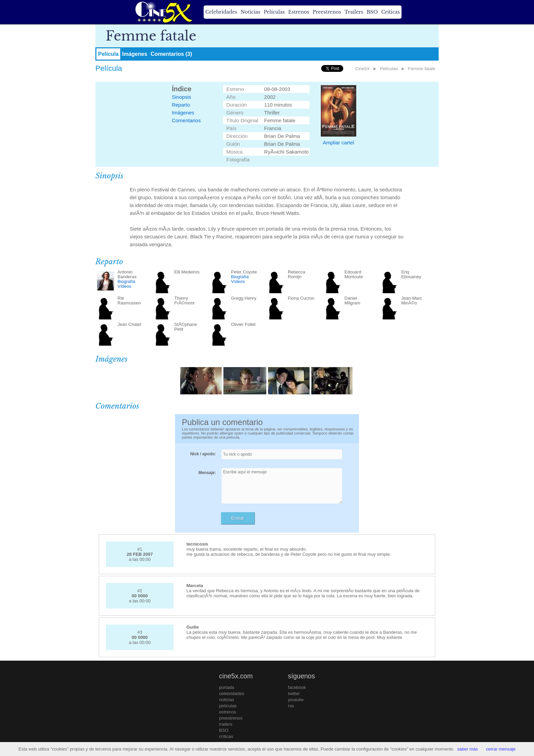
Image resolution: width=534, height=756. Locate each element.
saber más (467, 749)
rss (291, 706)
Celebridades (221, 12)
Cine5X (363, 69)
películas (228, 706)
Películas (274, 12)
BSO (372, 12)
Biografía (126, 281)
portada (226, 687)
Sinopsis (181, 97)
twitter (294, 694)
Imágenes (135, 54)
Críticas (390, 12)
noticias (226, 700)
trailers (226, 724)
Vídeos (124, 286)
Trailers (354, 12)
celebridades (232, 694)
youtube (296, 700)
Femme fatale (422, 69)
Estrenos (299, 12)
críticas (226, 736)
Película (108, 54)
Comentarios (186, 120)
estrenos (227, 712)
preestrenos (231, 718)
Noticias (250, 12)
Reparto (181, 105)
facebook (297, 687)
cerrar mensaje (501, 749)
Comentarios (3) (171, 54)
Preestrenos (327, 12)
